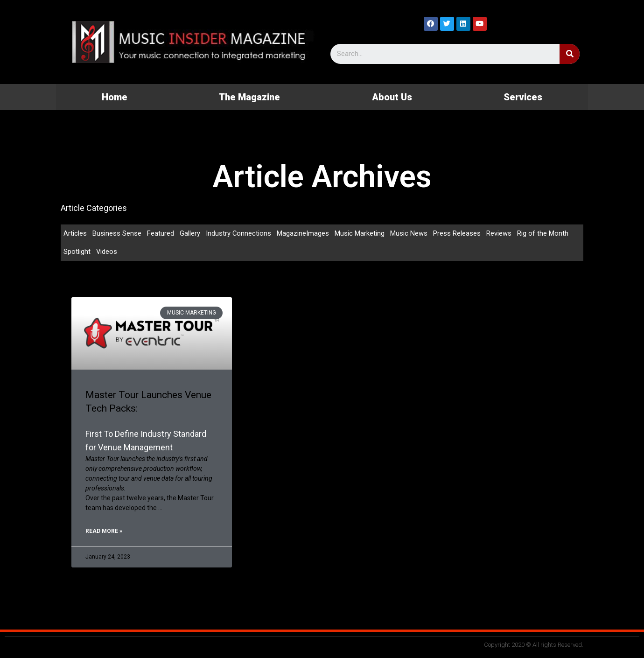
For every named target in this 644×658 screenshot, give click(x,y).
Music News (409, 233)
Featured (161, 233)
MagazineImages (303, 233)
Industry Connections (239, 233)
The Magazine (249, 97)
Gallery (190, 233)
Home (115, 97)
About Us (392, 97)
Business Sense (117, 233)
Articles (75, 233)
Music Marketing (360, 233)
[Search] (570, 54)
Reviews (499, 233)
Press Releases (457, 233)
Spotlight (77, 252)
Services (523, 97)
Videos (107, 252)
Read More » (104, 532)
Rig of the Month (543, 233)
